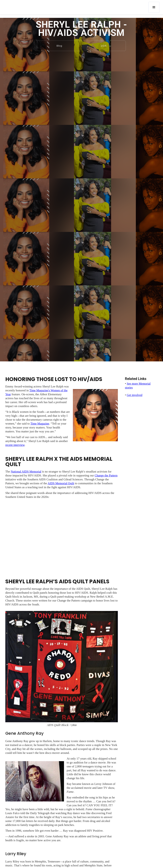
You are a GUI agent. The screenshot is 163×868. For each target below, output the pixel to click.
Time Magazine (40, 424)
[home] (25, 5)
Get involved (135, 395)
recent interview (15, 445)
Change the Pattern (106, 475)
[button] (154, 7)
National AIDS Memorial (26, 472)
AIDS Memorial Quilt (61, 483)
